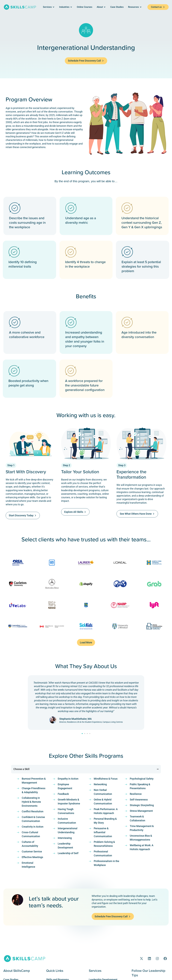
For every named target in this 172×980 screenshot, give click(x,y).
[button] (86, 643)
